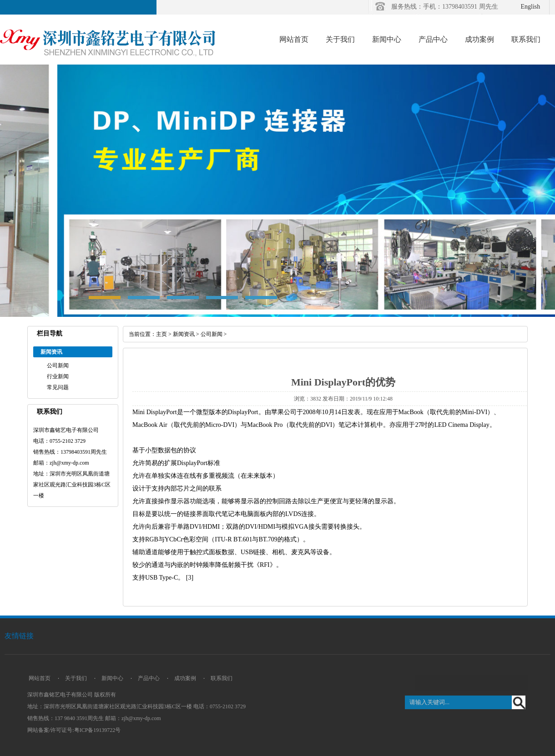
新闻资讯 (184, 334)
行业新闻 (58, 376)
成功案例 (479, 39)
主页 (161, 334)
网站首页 (294, 39)
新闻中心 (387, 39)
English (531, 7)
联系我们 (526, 39)
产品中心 (433, 39)
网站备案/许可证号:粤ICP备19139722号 (74, 730)
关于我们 (340, 39)
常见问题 (58, 387)
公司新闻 (58, 365)
